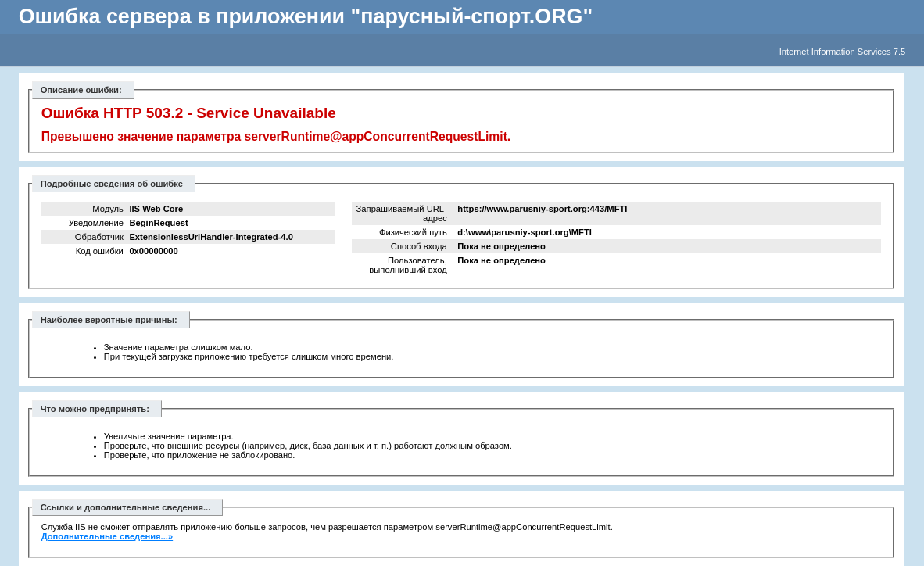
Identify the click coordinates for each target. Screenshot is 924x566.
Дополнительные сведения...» (107, 536)
